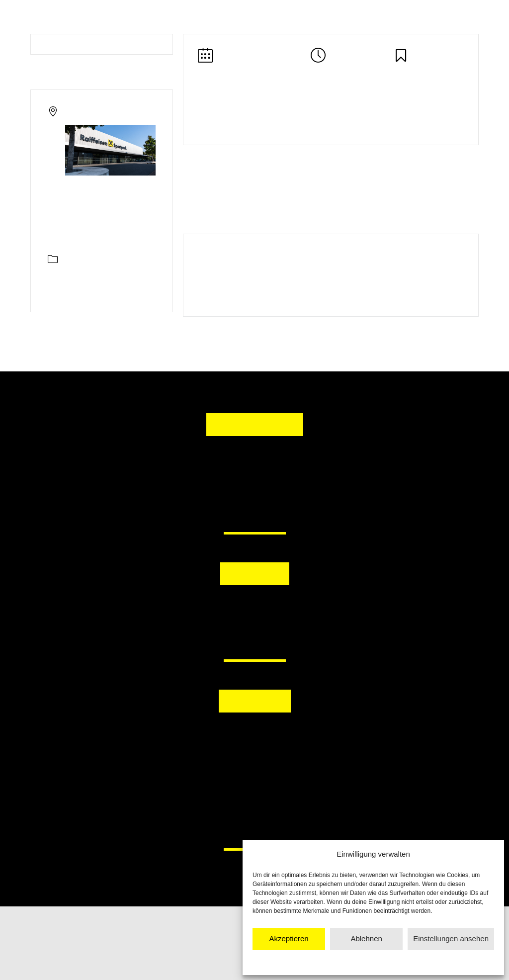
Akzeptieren (289, 938)
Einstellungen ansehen (451, 938)
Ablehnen (366, 938)
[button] (203, 610)
